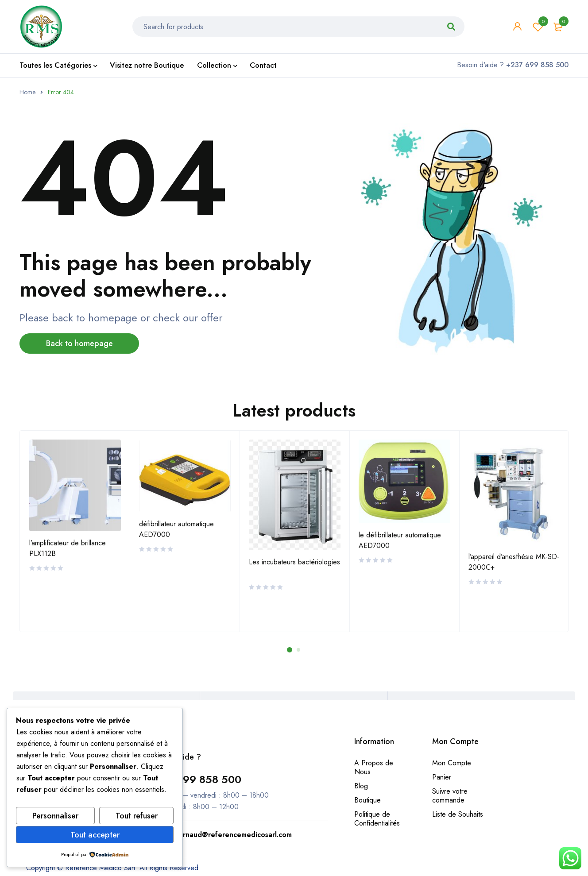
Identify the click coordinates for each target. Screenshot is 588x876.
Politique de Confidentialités (377, 819)
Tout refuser (137, 816)
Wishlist (538, 27)
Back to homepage (79, 343)
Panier (442, 777)
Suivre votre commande (450, 796)
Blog (361, 786)
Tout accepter (95, 835)
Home (27, 92)
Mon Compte (452, 763)
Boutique (367, 800)
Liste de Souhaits (458, 814)
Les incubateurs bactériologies (294, 562)
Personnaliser (55, 816)
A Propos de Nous (374, 767)
